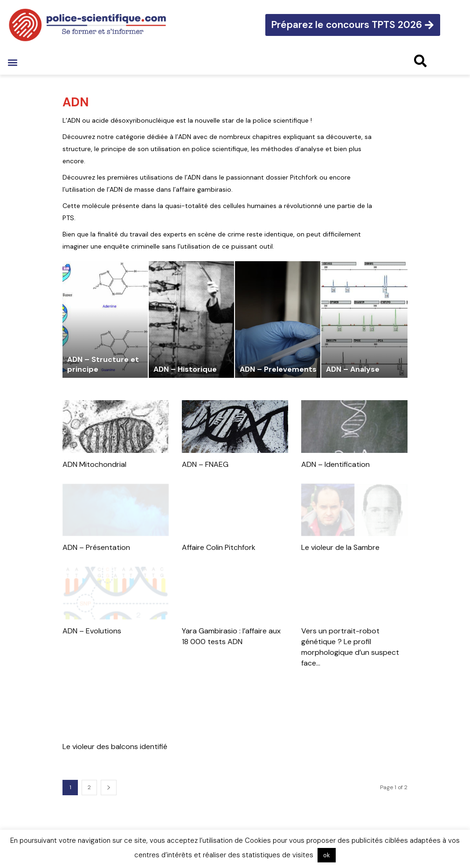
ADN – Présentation (96, 547)
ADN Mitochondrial (94, 464)
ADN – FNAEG (205, 464)
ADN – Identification (335, 464)
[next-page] (109, 788)
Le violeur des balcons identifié (115, 746)
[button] (12, 62)
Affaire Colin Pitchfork (219, 547)
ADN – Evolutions (92, 631)
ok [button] (327, 855)
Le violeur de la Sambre (340, 547)
